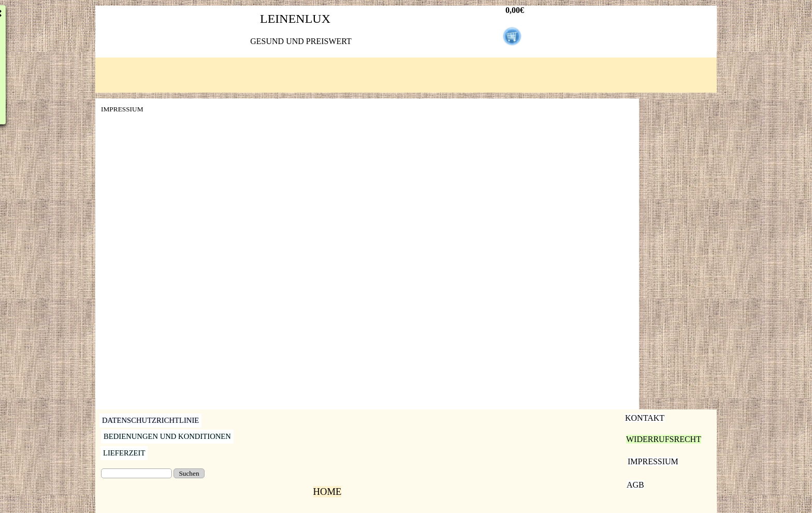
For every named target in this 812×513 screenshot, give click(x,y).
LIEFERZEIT (124, 453)
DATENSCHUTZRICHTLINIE (150, 420)
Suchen (189, 473)
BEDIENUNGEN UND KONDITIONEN (167, 436)
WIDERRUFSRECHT (664, 439)
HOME (328, 491)
